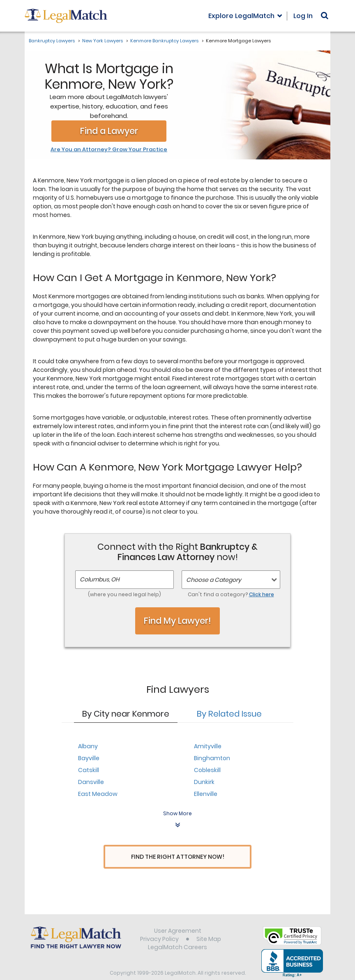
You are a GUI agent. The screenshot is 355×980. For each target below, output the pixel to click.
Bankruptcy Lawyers (52, 41)
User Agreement (178, 915)
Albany (88, 746)
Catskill (89, 770)
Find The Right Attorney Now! (178, 857)
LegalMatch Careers (177, 932)
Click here (262, 594)
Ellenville (206, 794)
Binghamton (212, 758)
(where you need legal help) (124, 594)
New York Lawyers (103, 41)
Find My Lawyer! (177, 621)
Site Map (209, 924)
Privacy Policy (159, 924)
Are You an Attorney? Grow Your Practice (109, 150)
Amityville (208, 746)
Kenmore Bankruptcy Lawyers (164, 41)
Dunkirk (204, 782)
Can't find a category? (231, 594)
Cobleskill (207, 770)
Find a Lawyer (109, 131)
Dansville (91, 782)
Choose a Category (214, 580)
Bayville (89, 758)
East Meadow (98, 794)
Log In (303, 16)
